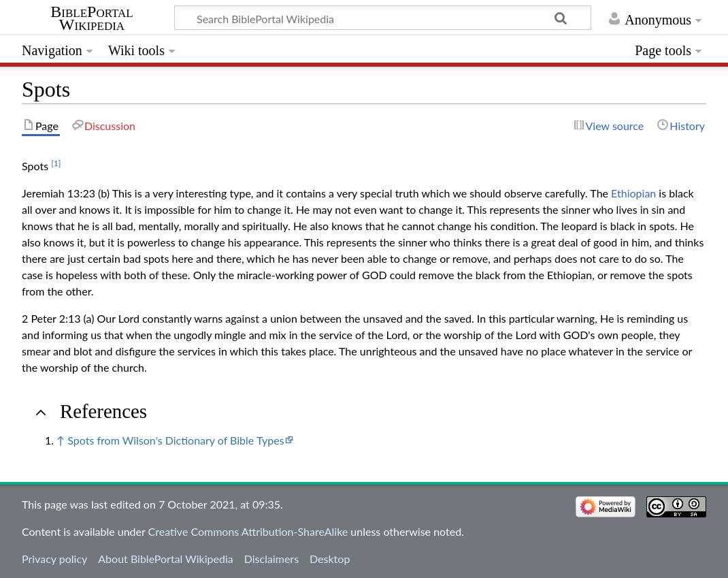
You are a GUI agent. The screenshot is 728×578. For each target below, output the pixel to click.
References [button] (103, 411)
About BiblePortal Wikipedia (165, 559)
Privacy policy (54, 559)
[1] (56, 163)
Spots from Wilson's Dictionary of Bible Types (176, 440)
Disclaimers (271, 559)
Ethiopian (633, 193)
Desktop (330, 559)
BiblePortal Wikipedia (92, 18)
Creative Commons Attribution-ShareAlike (248, 531)
